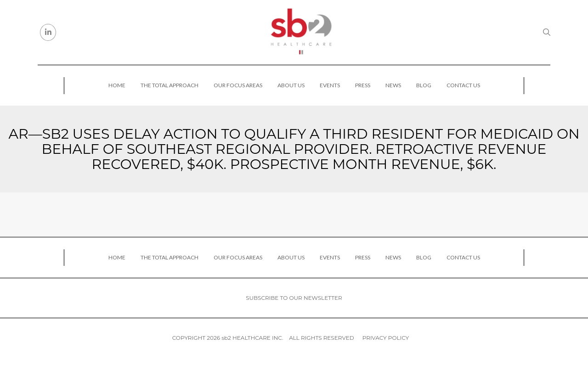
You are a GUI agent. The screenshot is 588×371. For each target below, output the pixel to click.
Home (117, 85)
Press (363, 85)
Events (330, 85)
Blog (424, 85)
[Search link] (547, 32)
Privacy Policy (386, 338)
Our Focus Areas (238, 85)
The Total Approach (170, 85)
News (393, 85)
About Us (291, 85)
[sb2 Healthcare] (301, 32)
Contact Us (463, 85)
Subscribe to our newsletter (294, 298)
